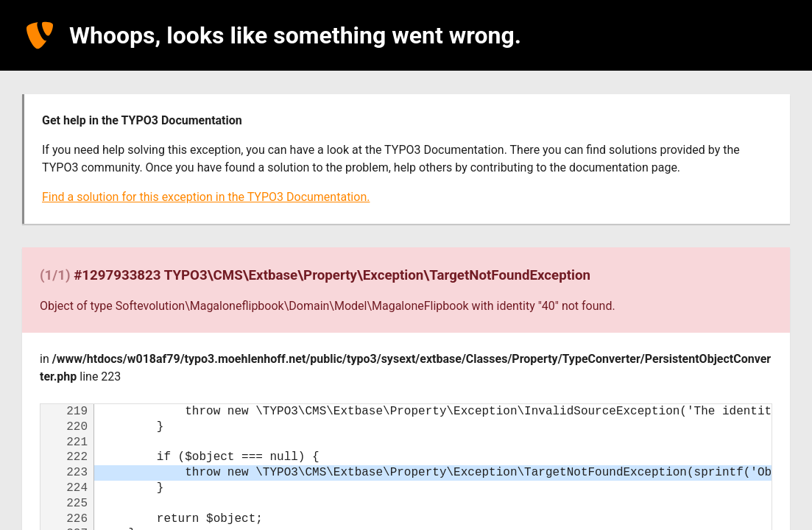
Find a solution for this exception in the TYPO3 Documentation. (206, 197)
